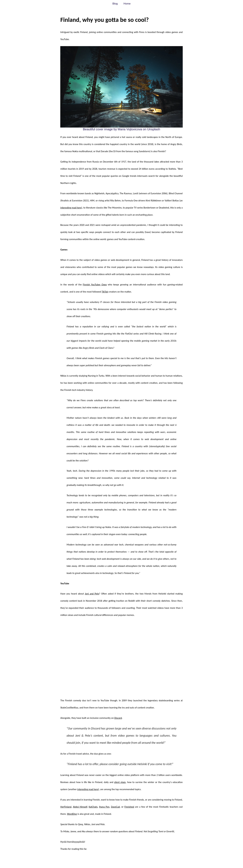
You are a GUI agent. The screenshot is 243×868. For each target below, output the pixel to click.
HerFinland (66, 807)
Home (127, 4)
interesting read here (71, 208)
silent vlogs (120, 782)
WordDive (72, 814)
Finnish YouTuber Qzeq (95, 285)
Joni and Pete (92, 594)
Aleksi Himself (80, 807)
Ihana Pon (104, 807)
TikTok (105, 292)
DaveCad (115, 807)
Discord (118, 718)
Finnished (129, 807)
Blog (115, 4)
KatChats (93, 807)
